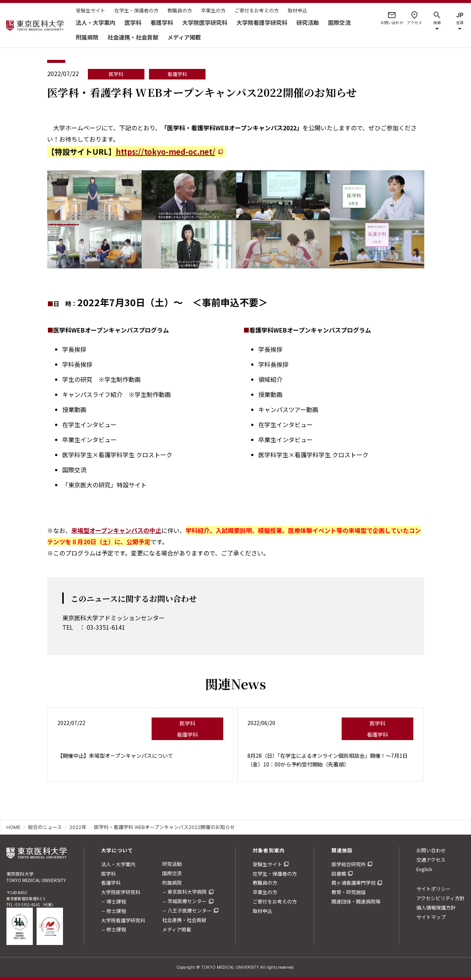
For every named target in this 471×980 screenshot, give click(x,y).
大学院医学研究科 (205, 22)
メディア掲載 (184, 37)
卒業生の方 (213, 11)
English (424, 869)
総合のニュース (45, 827)
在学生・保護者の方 (136, 11)
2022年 (78, 827)
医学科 (133, 22)
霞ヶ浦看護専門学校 (354, 883)
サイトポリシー (433, 889)
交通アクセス (431, 860)
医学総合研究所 (349, 864)
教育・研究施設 (349, 892)
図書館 (339, 874)
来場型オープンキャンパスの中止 (116, 530)
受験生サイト (91, 11)
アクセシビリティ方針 (440, 898)
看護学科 (162, 22)
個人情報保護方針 (436, 907)
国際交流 (339, 22)
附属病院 (87, 37)
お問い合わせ (431, 850)
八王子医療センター (189, 911)
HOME (13, 827)
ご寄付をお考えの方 (257, 11)
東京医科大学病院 (187, 892)
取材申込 (298, 11)
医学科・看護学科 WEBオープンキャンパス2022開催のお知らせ (164, 827)
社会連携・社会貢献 (133, 37)
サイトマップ (431, 917)
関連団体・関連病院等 (356, 901)
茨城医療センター (187, 901)
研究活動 (308, 22)
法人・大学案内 (96, 22)
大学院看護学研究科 (262, 22)
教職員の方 (180, 11)
